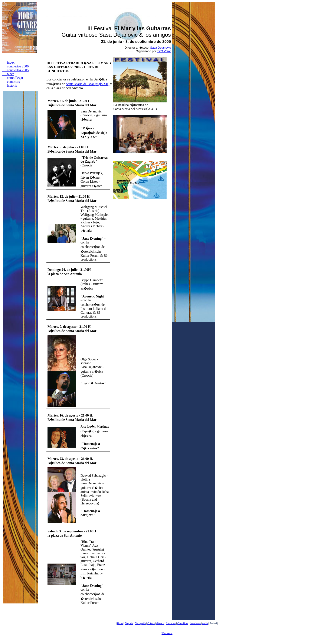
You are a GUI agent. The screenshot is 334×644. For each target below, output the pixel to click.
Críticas (151, 623)
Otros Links (183, 623)
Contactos (171, 623)
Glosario (160, 623)
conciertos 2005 (15, 70)
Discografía (140, 623)
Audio (205, 623)
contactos (11, 82)
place (8, 74)
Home (120, 623)
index (8, 62)
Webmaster (167, 633)
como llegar (12, 78)
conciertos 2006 (15, 66)
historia (9, 85)
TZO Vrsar (164, 51)
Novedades (195, 623)
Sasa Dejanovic (161, 48)
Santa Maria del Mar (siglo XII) (88, 84)
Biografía (129, 623)
